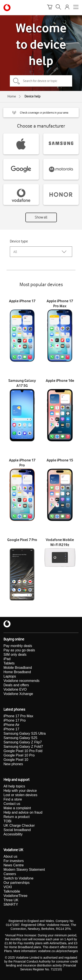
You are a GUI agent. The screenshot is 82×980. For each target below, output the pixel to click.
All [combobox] (15, 252)
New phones (13, 764)
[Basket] (50, 8)
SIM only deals (15, 655)
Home (12, 96)
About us (10, 856)
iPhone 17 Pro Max (18, 716)
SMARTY (11, 904)
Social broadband (17, 830)
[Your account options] (67, 8)
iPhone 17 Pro (15, 720)
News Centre (14, 865)
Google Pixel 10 (16, 760)
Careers (10, 874)
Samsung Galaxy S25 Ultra (25, 733)
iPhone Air (11, 725)
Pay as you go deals (19, 650)
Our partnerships (17, 883)
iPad (7, 659)
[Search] (58, 8)
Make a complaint (17, 808)
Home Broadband (17, 672)
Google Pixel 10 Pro (19, 755)
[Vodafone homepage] (7, 8)
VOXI (8, 887)
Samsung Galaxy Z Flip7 (23, 742)
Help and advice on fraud (23, 812)
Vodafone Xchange (18, 694)
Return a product (17, 817)
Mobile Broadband (18, 668)
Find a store (13, 799)
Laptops (10, 676)
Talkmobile (12, 891)
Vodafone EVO (15, 689)
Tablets (9, 663)
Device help (32, 96)
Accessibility (13, 834)
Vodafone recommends (22, 681)
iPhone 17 (11, 729)
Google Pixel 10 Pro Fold (23, 751)
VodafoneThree (15, 896)
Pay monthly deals (18, 646)
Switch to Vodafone (18, 878)
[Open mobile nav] (76, 8)
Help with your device (20, 791)
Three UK (11, 900)
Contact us (12, 804)
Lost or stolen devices (20, 795)
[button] (41, 113)
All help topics (14, 786)
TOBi (7, 821)
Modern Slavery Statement (24, 870)
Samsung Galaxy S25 (20, 738)
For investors (14, 861)
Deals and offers (16, 685)
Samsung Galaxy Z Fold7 (23, 747)
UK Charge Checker (19, 825)
